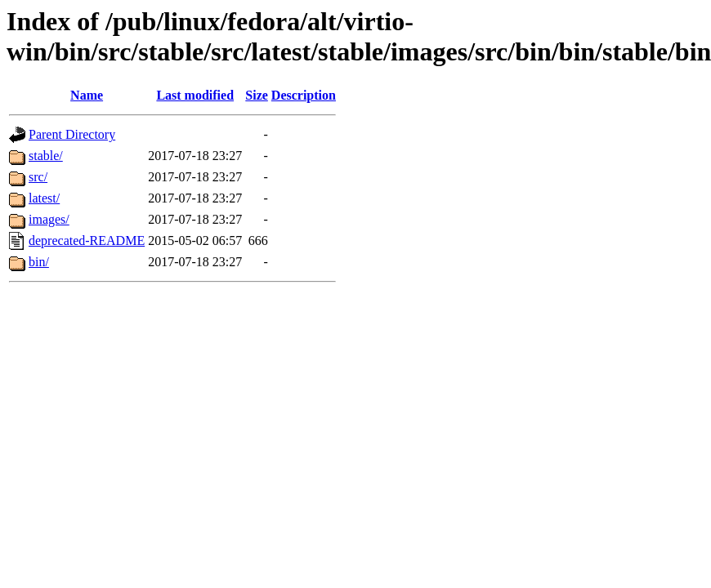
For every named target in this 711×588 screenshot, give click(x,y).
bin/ (39, 262)
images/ (49, 219)
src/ (38, 177)
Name (87, 95)
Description (304, 95)
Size (257, 95)
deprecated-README (87, 241)
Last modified (195, 95)
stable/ (46, 156)
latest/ (44, 198)
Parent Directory (72, 134)
